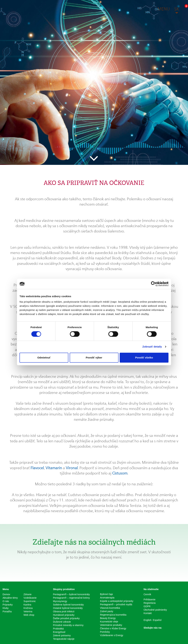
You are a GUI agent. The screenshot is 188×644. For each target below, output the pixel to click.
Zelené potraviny (62, 635)
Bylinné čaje (106, 594)
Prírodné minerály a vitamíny (68, 625)
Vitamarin (54, 468)
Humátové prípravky (64, 615)
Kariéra (27, 605)
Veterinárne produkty (111, 625)
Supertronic (30, 601)
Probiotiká (58, 629)
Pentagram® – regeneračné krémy (71, 598)
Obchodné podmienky (155, 610)
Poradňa (7, 611)
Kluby (6, 608)
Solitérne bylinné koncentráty (68, 605)
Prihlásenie (150, 599)
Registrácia (150, 603)
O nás (6, 601)
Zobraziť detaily (152, 347)
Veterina (28, 611)
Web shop (29, 615)
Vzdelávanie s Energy (112, 635)
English (148, 620)
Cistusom (120, 473)
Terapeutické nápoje (64, 639)
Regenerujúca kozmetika (113, 615)
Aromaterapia (107, 598)
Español (157, 620)
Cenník (147, 594)
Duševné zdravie (62, 622)
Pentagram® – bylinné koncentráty (71, 594)
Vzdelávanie (30, 598)
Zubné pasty (107, 611)
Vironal (72, 468)
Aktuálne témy (10, 598)
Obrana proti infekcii (64, 611)
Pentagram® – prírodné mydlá (116, 604)
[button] (164, 10)
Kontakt (148, 613)
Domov (6, 594)
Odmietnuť (44, 358)
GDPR (147, 606)
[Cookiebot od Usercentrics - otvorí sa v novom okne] (153, 284)
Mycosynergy (60, 601)
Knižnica (28, 608)
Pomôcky (105, 632)
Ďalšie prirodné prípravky (66, 618)
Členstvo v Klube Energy (113, 628)
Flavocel (37, 468)
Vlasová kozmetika (110, 608)
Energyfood (59, 632)
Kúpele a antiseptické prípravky (117, 601)
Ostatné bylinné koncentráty (68, 608)
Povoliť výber (94, 358)
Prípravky (8, 605)
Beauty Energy (108, 618)
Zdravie (27, 594)
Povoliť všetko (144, 358)
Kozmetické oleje (109, 622)
